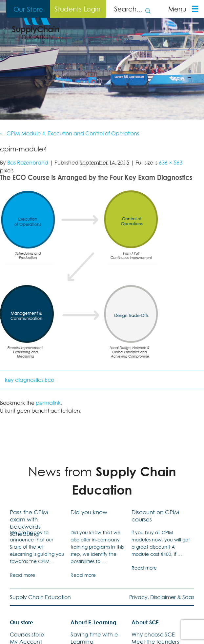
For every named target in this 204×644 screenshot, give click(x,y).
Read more (22, 575)
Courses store (27, 634)
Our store (22, 622)
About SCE (145, 622)
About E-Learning (93, 622)
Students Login (77, 9)
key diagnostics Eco (30, 380)
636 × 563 (171, 163)
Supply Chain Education (40, 597)
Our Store (28, 9)
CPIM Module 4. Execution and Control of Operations (70, 133)
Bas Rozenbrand (28, 163)
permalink (48, 403)
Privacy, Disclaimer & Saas (162, 597)
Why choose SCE (153, 634)
